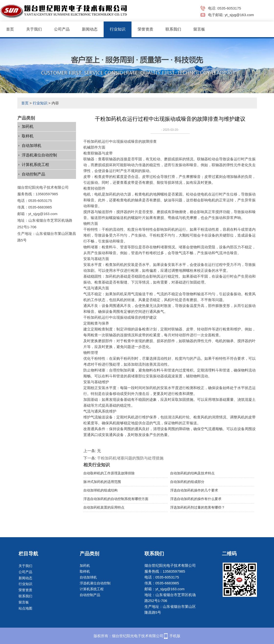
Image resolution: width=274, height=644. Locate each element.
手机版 (175, 636)
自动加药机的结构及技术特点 (192, 473)
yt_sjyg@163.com (239, 15)
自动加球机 (32, 146)
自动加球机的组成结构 (100, 490)
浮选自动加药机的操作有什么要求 (196, 499)
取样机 (28, 136)
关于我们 (34, 29)
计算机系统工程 (35, 165)
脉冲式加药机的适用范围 (102, 482)
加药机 (28, 126)
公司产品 (62, 29)
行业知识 (118, 29)
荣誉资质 (145, 29)
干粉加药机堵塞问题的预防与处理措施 (130, 458)
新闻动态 (90, 29)
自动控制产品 (33, 174)
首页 (10, 29)
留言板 (199, 29)
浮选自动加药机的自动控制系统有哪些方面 (116, 499)
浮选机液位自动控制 (39, 155)
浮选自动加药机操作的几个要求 (194, 490)
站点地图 (25, 608)
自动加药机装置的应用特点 (104, 507)
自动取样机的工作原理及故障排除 (109, 473)
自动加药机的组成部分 (187, 482)
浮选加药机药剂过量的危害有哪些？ (197, 507)
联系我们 (173, 29)
